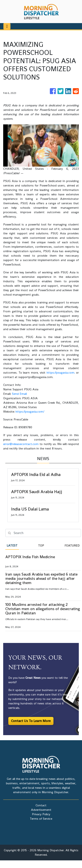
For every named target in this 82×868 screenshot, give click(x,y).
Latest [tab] (12, 545)
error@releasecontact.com (21, 444)
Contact (41, 805)
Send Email (19, 394)
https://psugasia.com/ (30, 412)
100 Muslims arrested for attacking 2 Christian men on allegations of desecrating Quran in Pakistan (43, 609)
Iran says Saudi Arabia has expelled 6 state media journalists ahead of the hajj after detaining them (41, 578)
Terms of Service (41, 819)
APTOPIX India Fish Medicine (30, 557)
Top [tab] (41, 545)
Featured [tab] (72, 545)
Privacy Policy (41, 814)
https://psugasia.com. (61, 373)
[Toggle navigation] (7, 26)
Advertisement (41, 810)
